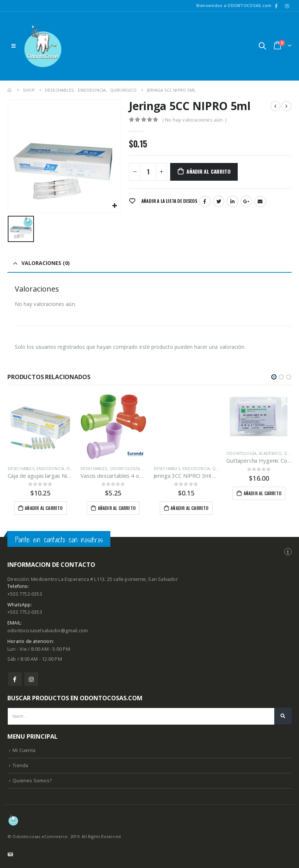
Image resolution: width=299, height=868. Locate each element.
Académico (270, 453)
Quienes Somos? (32, 782)
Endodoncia (50, 469)
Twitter (219, 201)
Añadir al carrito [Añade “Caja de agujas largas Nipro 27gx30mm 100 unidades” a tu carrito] (44, 508)
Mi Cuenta (24, 752)
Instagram (31, 680)
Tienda (20, 767)
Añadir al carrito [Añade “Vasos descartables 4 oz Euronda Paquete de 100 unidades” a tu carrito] (117, 508)
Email (260, 201)
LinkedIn (233, 201)
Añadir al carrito (208, 171)
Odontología (125, 469)
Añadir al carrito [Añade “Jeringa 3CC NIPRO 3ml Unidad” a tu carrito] (189, 508)
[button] (274, 377)
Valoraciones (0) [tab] (46, 263)
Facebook (205, 201)
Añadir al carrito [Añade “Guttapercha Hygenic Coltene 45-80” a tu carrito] (262, 493)
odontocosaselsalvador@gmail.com (48, 632)
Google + (246, 201)
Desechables (21, 469)
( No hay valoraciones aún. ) (195, 120)
